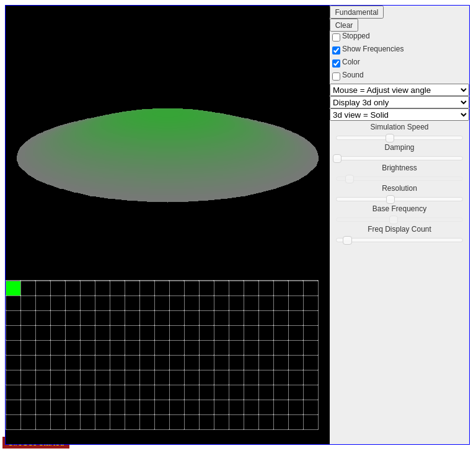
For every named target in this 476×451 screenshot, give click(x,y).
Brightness (399, 168)
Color (351, 62)
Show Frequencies (373, 49)
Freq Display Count (399, 229)
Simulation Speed (399, 127)
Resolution (399, 188)
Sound (353, 75)
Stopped (356, 36)
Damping (399, 147)
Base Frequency (399, 209)
